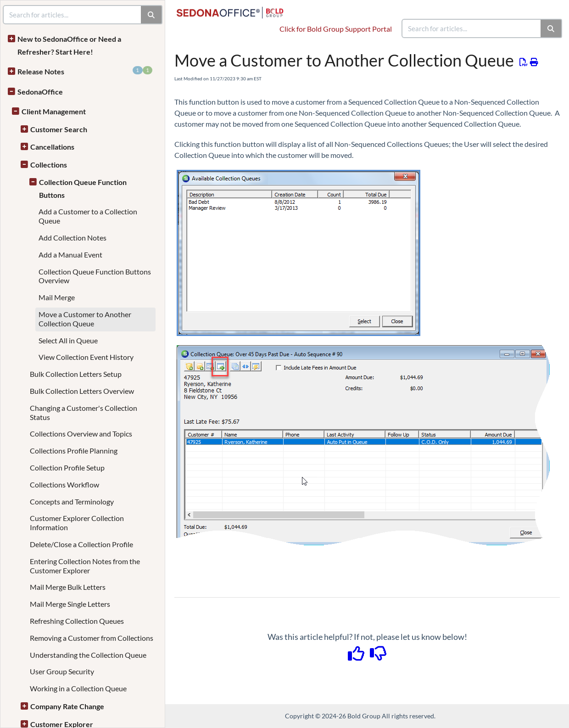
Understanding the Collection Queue (88, 655)
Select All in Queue (68, 340)
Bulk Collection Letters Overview (82, 391)
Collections (49, 165)
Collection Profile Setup (67, 468)
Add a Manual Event (70, 255)
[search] (472, 28)
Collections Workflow (64, 484)
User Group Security (62, 671)
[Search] (551, 28)
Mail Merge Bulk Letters (68, 587)
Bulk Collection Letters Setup (76, 374)
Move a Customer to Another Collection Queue (85, 319)
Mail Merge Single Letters (70, 604)
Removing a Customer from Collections (92, 638)
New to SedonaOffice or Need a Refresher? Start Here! (69, 45)
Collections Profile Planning (74, 451)
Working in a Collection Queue (78, 688)
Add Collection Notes (73, 238)
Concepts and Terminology (72, 501)
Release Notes (85, 71)
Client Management (54, 111)
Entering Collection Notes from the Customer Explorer (85, 566)
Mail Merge (57, 297)
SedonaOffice (40, 92)
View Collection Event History (86, 357)
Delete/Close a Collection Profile (81, 544)
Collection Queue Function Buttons (83, 188)
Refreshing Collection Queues (77, 621)
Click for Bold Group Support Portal (336, 29)
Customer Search (59, 129)
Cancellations (52, 147)
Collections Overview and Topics (81, 434)
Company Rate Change (67, 706)
